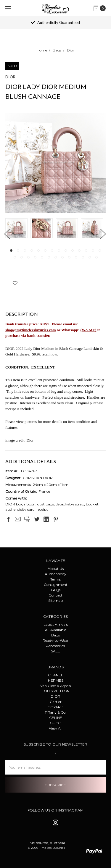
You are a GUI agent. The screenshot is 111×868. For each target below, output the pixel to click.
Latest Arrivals (56, 624)
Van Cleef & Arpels (55, 686)
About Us (56, 569)
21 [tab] (56, 257)
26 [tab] (90, 257)
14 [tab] (100, 250)
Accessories (55, 646)
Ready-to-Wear (56, 640)
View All (56, 728)
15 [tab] (15, 257)
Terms (55, 579)
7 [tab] (52, 250)
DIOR (55, 696)
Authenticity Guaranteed (55, 22)
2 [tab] (18, 250)
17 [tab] (28, 257)
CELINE (56, 718)
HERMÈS (56, 680)
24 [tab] (76, 257)
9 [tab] (66, 250)
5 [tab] (38, 250)
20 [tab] (49, 257)
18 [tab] (35, 257)
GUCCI (56, 723)
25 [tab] (83, 257)
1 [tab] (11, 250)
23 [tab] (69, 257)
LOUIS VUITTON (56, 691)
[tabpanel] (18, 229)
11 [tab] (79, 250)
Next (103, 234)
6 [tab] (45, 250)
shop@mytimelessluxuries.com (31, 330)
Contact (55, 595)
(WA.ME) (89, 330)
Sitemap (55, 601)
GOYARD (55, 707)
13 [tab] (93, 250)
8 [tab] (59, 250)
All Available (55, 630)
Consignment (56, 585)
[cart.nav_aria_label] (101, 8)
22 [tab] (62, 257)
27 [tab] (96, 257)
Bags (55, 635)
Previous (7, 234)
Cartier (56, 702)
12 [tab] (86, 250)
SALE (55, 651)
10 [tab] (73, 250)
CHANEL (55, 675)
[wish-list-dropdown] (15, 283)
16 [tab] (22, 257)
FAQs (56, 590)
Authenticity (55, 574)
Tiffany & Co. (55, 712)
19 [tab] (42, 257)
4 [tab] (32, 250)
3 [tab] (25, 250)
